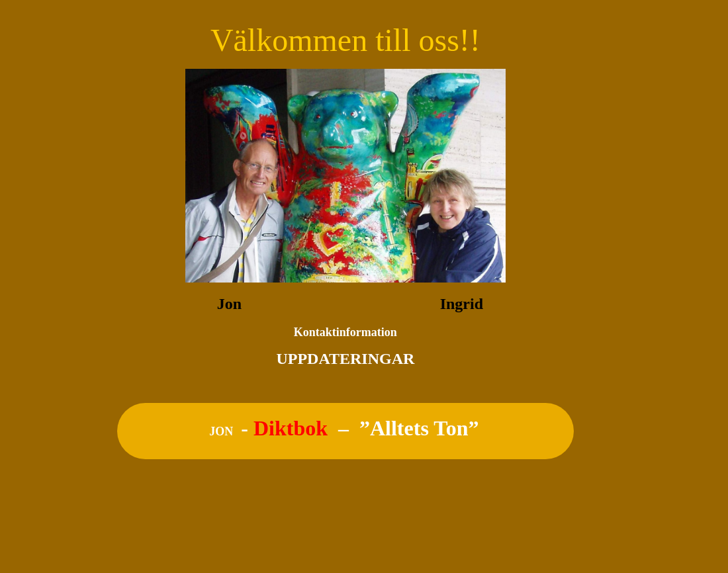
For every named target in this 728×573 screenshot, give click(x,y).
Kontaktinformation (345, 332)
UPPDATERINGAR (345, 359)
